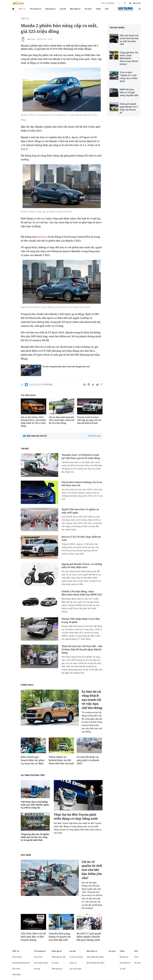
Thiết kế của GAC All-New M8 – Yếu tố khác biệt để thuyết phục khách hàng (82, 650)
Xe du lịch (38, 957)
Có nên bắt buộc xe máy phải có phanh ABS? (88, 760)
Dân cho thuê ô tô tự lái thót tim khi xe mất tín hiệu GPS (129, 40)
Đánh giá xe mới (58, 957)
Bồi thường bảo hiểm (96, 963)
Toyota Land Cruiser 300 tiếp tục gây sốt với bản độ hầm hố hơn (89, 420)
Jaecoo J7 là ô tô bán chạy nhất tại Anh (81, 538)
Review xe (124, 957)
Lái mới (63, 9)
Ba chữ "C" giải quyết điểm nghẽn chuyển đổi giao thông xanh (89, 937)
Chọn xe (73, 963)
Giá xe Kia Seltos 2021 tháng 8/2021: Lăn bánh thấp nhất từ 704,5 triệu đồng (33, 421)
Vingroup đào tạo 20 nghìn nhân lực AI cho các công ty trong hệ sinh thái (35, 837)
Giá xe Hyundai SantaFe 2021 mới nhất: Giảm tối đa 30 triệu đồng (62, 420)
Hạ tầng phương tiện (33, 775)
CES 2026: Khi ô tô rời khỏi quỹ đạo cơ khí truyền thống (33, 937)
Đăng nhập (137, 3)
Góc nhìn (26, 855)
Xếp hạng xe (57, 969)
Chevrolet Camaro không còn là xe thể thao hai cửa (82, 484)
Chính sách (27, 685)
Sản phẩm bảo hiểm (95, 957)
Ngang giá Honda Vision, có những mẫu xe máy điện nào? (82, 566)
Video (98, 9)
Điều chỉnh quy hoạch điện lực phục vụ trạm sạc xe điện (33, 760)
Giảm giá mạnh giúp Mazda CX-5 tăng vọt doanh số (129, 108)
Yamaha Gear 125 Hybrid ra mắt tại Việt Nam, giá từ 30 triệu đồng (81, 457)
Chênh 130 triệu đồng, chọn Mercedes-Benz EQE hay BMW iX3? (82, 593)
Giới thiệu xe (125, 963)
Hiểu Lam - (32, 39)
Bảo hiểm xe (75, 9)
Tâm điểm (16, 975)
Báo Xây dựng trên (41, 385)
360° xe (22, 9)
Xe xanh (88, 9)
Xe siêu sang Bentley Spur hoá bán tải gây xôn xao (66, 367)
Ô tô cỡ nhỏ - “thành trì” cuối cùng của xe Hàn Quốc (129, 77)
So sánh (55, 963)
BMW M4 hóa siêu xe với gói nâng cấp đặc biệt (129, 92)
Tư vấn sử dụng (76, 957)
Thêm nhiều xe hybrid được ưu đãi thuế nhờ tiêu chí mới (61, 760)
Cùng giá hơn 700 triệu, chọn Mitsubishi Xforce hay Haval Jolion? (129, 58)
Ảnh (107, 9)
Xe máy (37, 969)
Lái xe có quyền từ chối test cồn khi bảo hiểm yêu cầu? (92, 870)
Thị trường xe (35, 9)
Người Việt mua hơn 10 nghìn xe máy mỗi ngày (80, 511)
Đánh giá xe (50, 9)
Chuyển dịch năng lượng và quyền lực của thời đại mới (60, 937)
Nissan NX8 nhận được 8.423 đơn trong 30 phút (81, 620)
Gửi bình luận (94, 436)
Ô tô (136, 957)
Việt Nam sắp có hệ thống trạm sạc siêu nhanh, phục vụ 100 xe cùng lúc (35, 805)
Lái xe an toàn (75, 969)
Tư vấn (123, 969)
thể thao (42, 237)
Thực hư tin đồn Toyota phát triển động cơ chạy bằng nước (76, 817)
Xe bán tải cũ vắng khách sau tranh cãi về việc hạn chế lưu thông (92, 700)
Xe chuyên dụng (41, 963)
